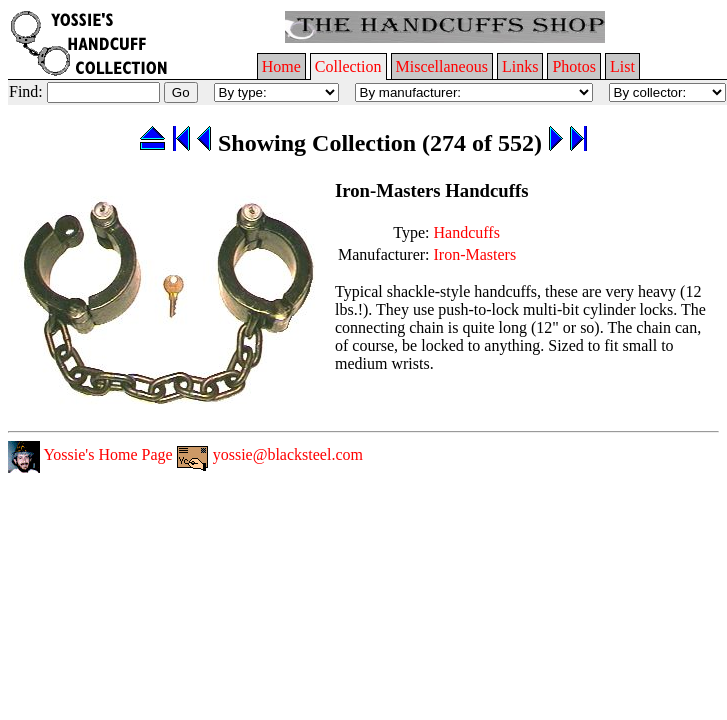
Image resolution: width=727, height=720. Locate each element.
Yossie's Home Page (90, 454)
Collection (348, 66)
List (622, 66)
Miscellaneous (442, 66)
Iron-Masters (475, 254)
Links (520, 66)
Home (281, 66)
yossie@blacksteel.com (270, 454)
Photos (574, 66)
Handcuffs (467, 232)
